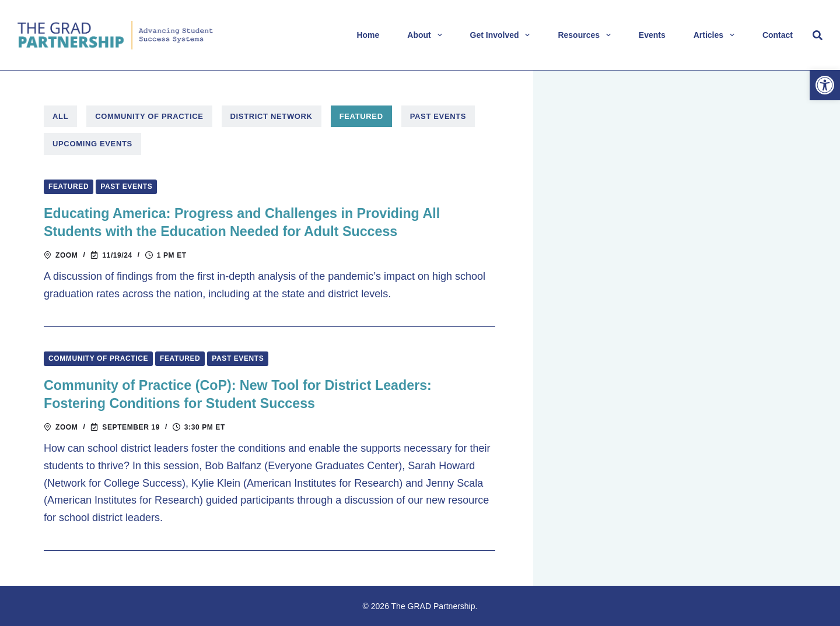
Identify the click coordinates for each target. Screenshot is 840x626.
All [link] (60, 116)
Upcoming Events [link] (92, 144)
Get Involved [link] (503, 35)
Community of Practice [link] (149, 116)
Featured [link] (361, 116)
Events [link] (652, 35)
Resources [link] (586, 35)
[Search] (818, 35)
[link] (825, 85)
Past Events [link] (438, 116)
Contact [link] (778, 35)
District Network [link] (272, 116)
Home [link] (368, 35)
